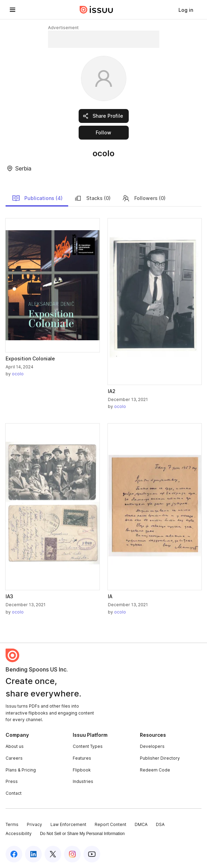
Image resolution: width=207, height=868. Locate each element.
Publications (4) (37, 198)
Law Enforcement (68, 824)
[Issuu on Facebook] (14, 854)
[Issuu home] (96, 10)
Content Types (88, 746)
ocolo (18, 374)
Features (82, 758)
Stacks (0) (92, 198)
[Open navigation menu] (13, 10)
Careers (14, 758)
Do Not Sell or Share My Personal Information (82, 834)
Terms (12, 824)
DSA (160, 824)
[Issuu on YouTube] (92, 854)
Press (12, 781)
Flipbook (82, 770)
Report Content (110, 824)
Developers (152, 746)
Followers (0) (144, 198)
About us (15, 746)
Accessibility (19, 833)
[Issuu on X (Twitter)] (53, 854)
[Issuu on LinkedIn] (33, 854)
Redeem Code (155, 770)
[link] (186, 10)
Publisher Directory (160, 758)
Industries (83, 781)
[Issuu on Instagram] (72, 854)
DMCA (141, 824)
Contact (14, 793)
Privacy (34, 824)
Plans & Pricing (21, 770)
